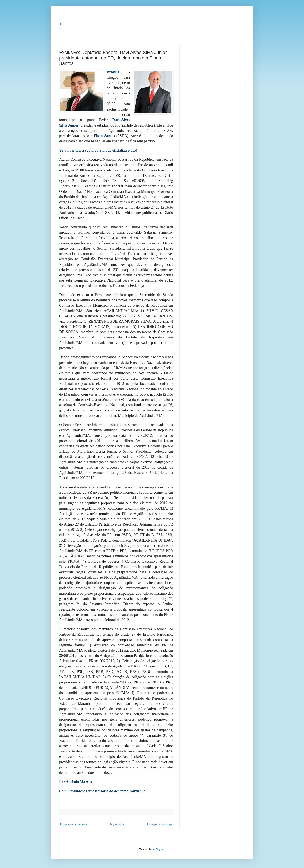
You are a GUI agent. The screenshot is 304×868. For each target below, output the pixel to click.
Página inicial (117, 824)
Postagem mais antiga (159, 824)
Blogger (160, 849)
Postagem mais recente (73, 824)
